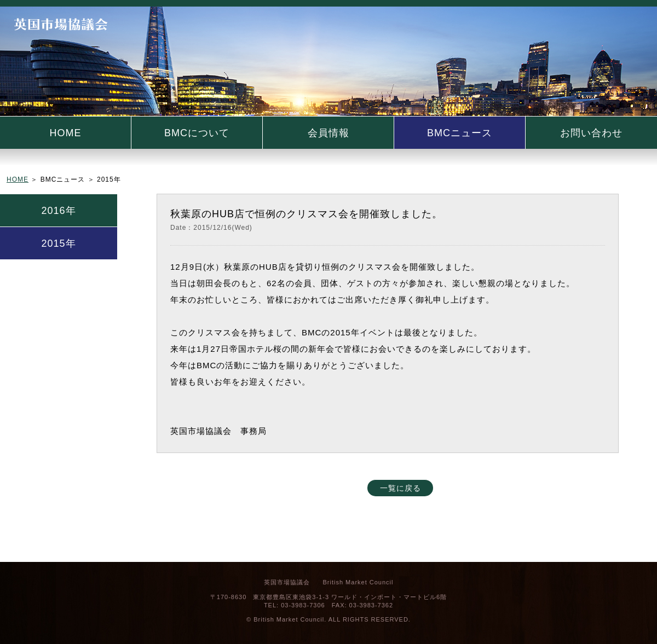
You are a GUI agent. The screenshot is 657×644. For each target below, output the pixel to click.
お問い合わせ (591, 133)
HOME (66, 133)
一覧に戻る (400, 488)
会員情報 (328, 133)
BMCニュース (460, 133)
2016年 (58, 211)
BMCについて (197, 133)
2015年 (58, 243)
